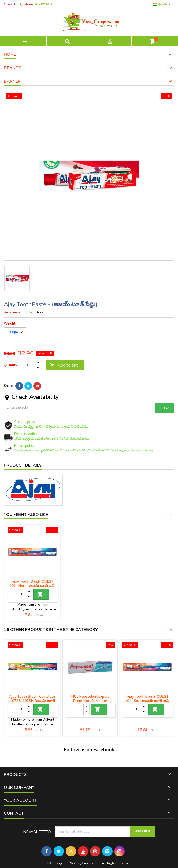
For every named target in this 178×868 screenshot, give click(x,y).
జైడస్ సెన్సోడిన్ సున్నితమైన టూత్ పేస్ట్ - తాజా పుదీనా (33, 584)
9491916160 (44, 4)
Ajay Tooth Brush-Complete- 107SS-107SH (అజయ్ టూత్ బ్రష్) (33, 701)
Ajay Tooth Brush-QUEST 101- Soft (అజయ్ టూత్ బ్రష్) (147, 699)
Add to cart (64, 365)
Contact (10, 4)
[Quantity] (27, 365)
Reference (12, 312)
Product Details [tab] (23, 465)
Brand (31, 312)
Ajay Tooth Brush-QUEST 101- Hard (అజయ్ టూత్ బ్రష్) (90, 584)
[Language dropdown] (162, 4)
